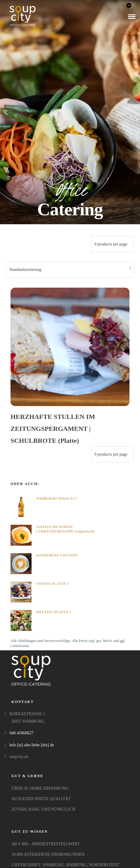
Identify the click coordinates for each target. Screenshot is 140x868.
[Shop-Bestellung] (70, 270)
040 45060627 (21, 733)
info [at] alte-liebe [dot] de (32, 745)
